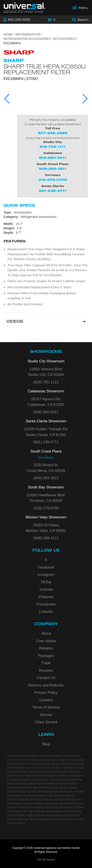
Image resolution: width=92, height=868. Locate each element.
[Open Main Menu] (80, 8)
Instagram (46, 575)
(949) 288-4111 (46, 538)
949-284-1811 (53, 169)
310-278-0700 (53, 180)
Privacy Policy (46, 693)
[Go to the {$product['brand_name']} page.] (19, 52)
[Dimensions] (46, 228)
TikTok (46, 582)
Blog (46, 744)
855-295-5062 (41, 788)
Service (46, 715)
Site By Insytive (46, 860)
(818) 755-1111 (46, 382)
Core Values (46, 641)
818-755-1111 (53, 147)
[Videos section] (46, 322)
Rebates (46, 648)
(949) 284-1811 (46, 478)
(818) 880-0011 (46, 412)
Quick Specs (19, 205)
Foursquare (46, 604)
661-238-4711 (53, 191)
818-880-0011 (53, 158)
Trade (46, 663)
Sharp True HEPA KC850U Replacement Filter (45, 69)
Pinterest (46, 597)
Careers (46, 700)
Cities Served (46, 722)
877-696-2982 (53, 133)
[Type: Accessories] (46, 212)
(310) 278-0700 (46, 508)
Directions (46, 458)
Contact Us (46, 678)
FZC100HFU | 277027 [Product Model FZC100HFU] (21, 79)
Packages (46, 656)
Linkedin (46, 612)
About (46, 633)
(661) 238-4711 (46, 442)
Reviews (46, 670)
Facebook (46, 567)
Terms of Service (46, 707)
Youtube (46, 589)
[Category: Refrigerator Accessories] (46, 217)
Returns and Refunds (46, 685)
